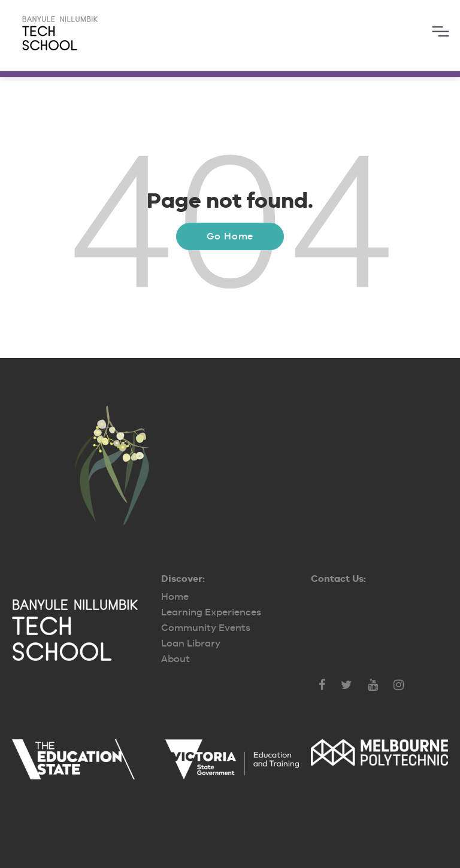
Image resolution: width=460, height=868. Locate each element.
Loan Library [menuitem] (191, 643)
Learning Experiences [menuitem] (211, 612)
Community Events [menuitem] (206, 628)
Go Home (230, 236)
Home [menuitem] (175, 597)
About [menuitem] (175, 659)
